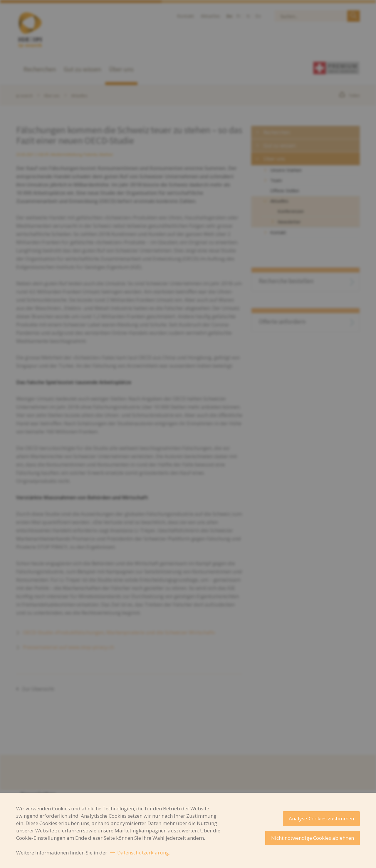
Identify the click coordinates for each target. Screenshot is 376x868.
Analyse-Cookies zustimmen (321, 818)
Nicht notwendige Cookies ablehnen (313, 838)
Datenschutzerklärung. (144, 853)
